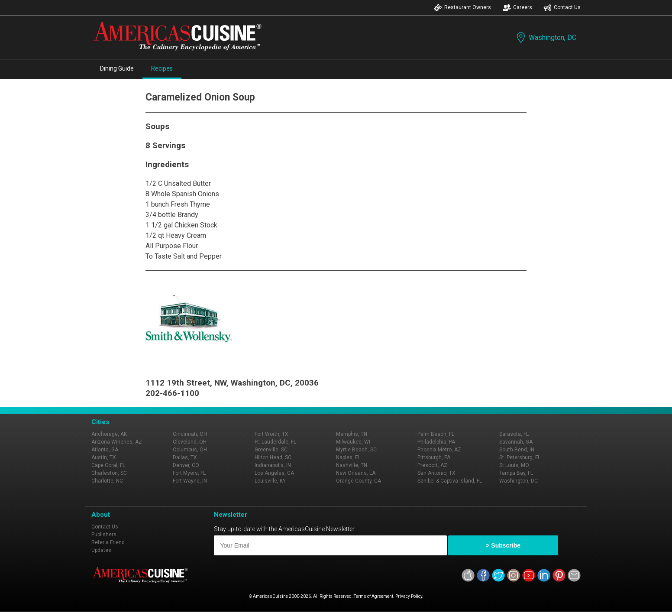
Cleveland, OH (190, 442)
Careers (517, 8)
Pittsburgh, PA (434, 457)
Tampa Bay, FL (516, 473)
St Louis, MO (514, 465)
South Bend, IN (517, 450)
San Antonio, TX (436, 473)
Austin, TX (104, 457)
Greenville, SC (271, 450)
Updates (101, 550)
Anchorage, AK (109, 434)
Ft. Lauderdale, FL (275, 442)
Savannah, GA (516, 442)
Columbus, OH (190, 450)
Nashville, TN (352, 465)
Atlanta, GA (105, 450)
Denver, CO (186, 465)
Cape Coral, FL (108, 465)
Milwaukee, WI (353, 442)
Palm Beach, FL (436, 434)
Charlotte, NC (107, 481)
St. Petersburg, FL (520, 457)
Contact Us (562, 8)
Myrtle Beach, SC (356, 450)
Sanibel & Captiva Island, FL (450, 481)
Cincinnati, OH (190, 434)
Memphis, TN (352, 434)
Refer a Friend (108, 542)
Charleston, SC (109, 473)
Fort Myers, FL (189, 473)
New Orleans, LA (356, 473)
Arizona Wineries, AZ (117, 442)
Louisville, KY (270, 481)
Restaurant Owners (462, 8)
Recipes (162, 68)
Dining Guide (117, 68)
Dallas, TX (185, 457)
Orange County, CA (359, 481)
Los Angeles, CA (274, 473)
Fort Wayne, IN (190, 481)
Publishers (104, 535)
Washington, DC (546, 37)
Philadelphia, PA (436, 442)
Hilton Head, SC (273, 457)
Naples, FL (348, 457)
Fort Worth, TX (271, 434)
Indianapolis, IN (273, 465)
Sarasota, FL (514, 434)
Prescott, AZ (432, 465)
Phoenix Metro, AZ (439, 450)
